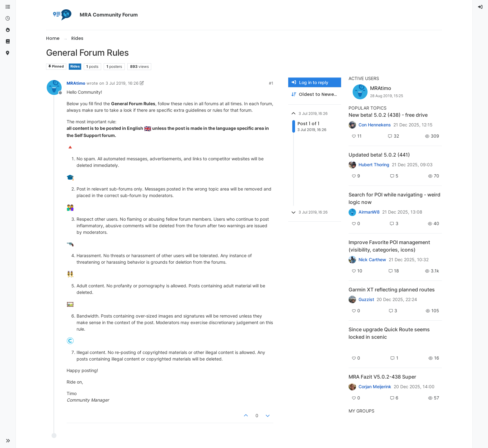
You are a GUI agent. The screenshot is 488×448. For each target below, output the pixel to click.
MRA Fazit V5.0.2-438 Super (382, 377)
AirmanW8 (369, 212)
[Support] (8, 42)
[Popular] (8, 30)
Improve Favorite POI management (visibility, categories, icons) (389, 246)
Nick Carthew (372, 260)
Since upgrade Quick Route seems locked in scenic (389, 333)
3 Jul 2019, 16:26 (122, 83)
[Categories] (8, 7)
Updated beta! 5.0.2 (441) (379, 155)
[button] (8, 441)
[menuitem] (481, 7)
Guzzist (366, 299)
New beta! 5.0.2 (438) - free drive (388, 115)
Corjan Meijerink (375, 387)
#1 (271, 83)
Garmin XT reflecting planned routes (392, 290)
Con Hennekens (375, 125)
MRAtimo (76, 83)
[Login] (481, 7)
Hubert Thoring (374, 165)
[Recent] (8, 19)
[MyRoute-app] (8, 53)
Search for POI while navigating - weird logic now (394, 198)
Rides (75, 66)
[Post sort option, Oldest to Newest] (315, 94)
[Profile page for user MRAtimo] (54, 87)
